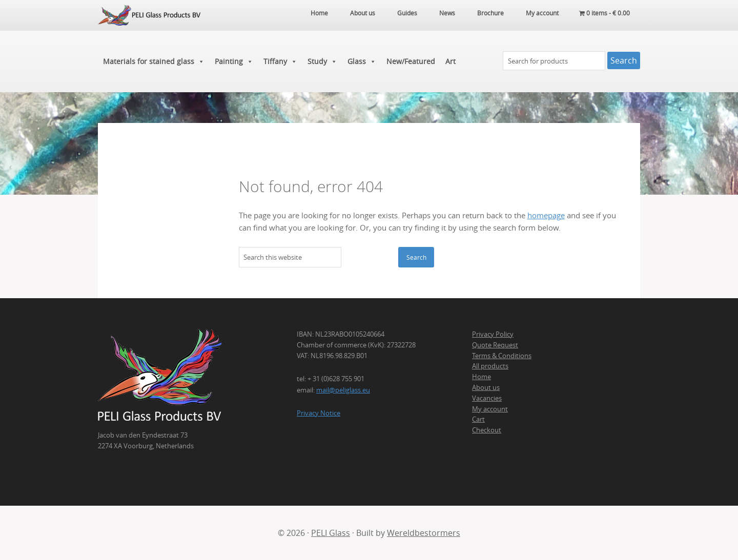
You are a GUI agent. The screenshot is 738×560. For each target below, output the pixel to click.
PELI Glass (331, 533)
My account (490, 409)
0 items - (604, 13)
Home (481, 377)
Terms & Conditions (502, 356)
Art (450, 61)
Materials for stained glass (154, 61)
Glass (362, 61)
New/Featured (411, 61)
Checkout (487, 430)
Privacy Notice (319, 413)
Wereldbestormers (424, 533)
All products (490, 366)
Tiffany (280, 61)
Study (322, 61)
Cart (478, 419)
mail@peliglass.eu (343, 390)
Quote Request (495, 345)
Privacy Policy (493, 334)
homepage (546, 215)
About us (486, 387)
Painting (234, 61)
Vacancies (487, 398)
